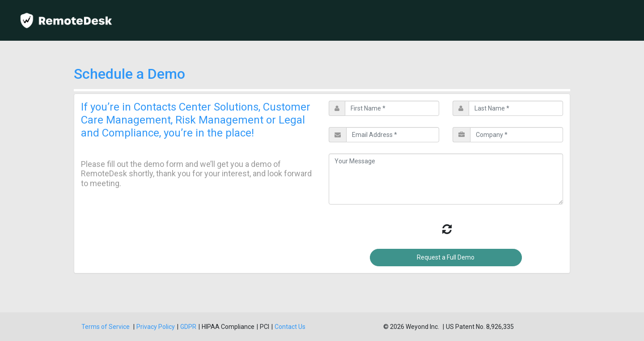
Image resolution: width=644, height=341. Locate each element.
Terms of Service (106, 327)
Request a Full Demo (446, 257)
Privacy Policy (156, 327)
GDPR (188, 327)
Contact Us (290, 327)
